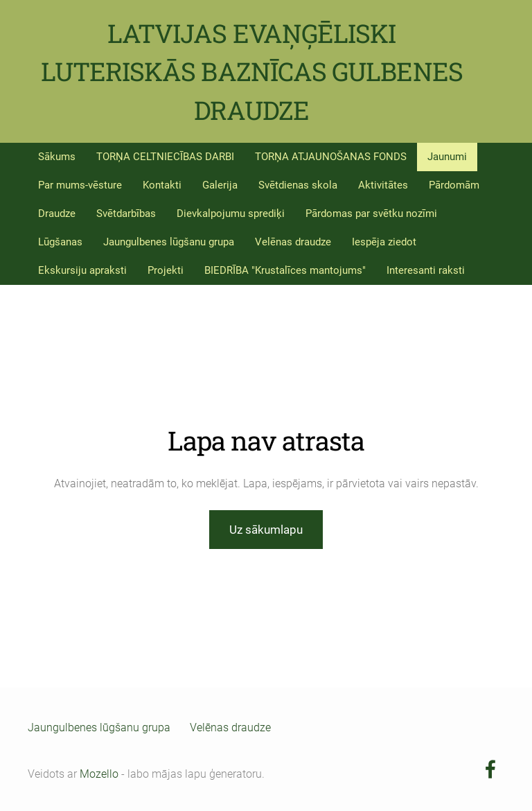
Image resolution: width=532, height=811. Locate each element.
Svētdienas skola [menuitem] (298, 185)
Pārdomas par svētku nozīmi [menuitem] (371, 213)
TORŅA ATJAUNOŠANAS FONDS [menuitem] (331, 157)
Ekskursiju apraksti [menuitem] (82, 270)
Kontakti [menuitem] (162, 185)
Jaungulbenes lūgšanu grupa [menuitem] (169, 242)
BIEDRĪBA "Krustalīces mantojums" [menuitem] (285, 270)
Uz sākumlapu (266, 530)
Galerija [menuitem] (220, 185)
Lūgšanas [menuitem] (60, 242)
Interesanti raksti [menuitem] (426, 270)
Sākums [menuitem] (57, 157)
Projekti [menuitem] (166, 270)
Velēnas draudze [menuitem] (293, 242)
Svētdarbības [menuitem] (126, 213)
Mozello (99, 774)
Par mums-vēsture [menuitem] (80, 185)
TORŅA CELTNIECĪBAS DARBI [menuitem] (165, 157)
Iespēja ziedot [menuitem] (384, 242)
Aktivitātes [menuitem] (383, 185)
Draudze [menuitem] (57, 213)
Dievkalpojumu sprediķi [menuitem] (231, 213)
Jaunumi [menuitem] (447, 157)
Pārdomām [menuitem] (454, 185)
